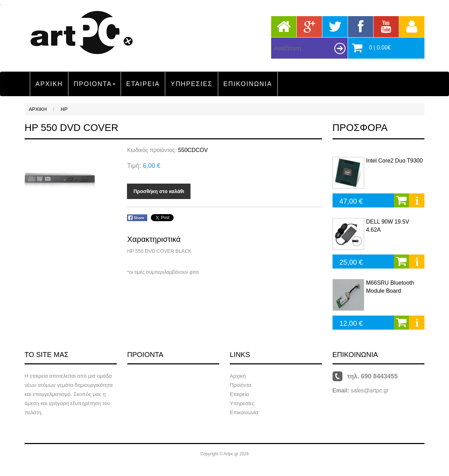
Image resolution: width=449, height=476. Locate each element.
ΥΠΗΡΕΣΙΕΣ (191, 84)
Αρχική (238, 376)
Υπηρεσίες (242, 403)
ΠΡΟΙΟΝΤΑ (95, 84)
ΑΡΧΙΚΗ (49, 84)
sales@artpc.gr (370, 391)
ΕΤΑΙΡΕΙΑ (143, 84)
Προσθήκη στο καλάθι (159, 191)
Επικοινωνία (244, 412)
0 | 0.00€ (380, 48)
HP (64, 109)
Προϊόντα (240, 385)
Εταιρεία (239, 394)
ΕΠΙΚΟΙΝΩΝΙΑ (248, 84)
